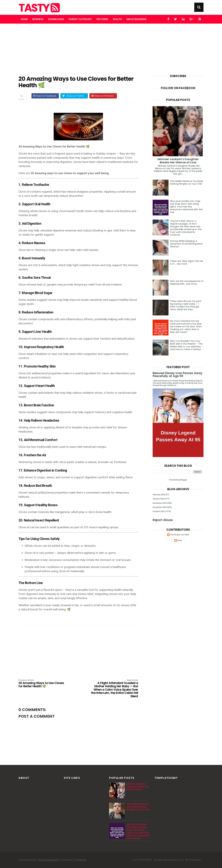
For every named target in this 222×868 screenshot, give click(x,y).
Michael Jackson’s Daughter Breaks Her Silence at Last (178, 161)
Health (117, 19)
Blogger (183, 480)
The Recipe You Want (180, 535)
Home (24, 19)
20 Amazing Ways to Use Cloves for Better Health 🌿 (42, 684)
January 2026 (158, 499)
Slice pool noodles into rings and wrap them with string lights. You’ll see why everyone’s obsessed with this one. (186, 207)
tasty (39, 8)
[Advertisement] (111, 47)
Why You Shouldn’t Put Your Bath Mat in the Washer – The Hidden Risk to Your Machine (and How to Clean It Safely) (186, 345)
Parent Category (80, 19)
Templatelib (81, 860)
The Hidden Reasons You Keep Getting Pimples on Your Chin (187, 182)
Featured (102, 19)
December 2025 (160, 503)
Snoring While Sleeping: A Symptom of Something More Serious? (186, 244)
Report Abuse (163, 520)
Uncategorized (136, 19)
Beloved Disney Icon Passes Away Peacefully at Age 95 (178, 375)
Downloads (56, 19)
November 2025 (160, 507)
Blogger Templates (48, 860)
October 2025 (159, 511)
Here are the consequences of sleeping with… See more (187, 282)
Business (38, 19)
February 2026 (159, 495)
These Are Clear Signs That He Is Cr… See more (186, 262)
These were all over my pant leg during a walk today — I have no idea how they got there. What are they (186, 305)
